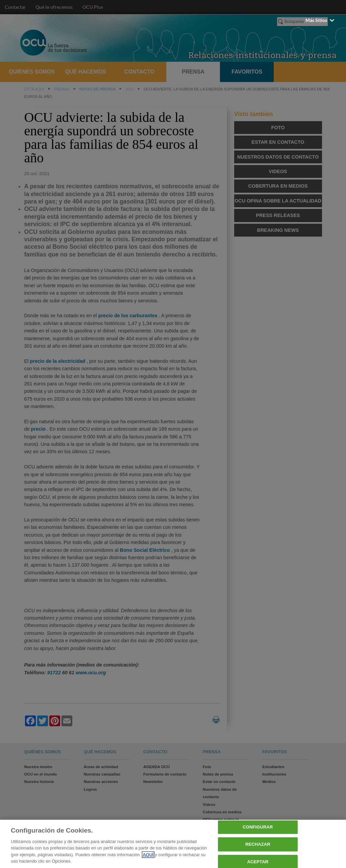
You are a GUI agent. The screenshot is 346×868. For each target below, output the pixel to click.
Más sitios (320, 20)
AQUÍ (148, 855)
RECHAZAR (258, 844)
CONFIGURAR (258, 827)
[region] (173, 844)
